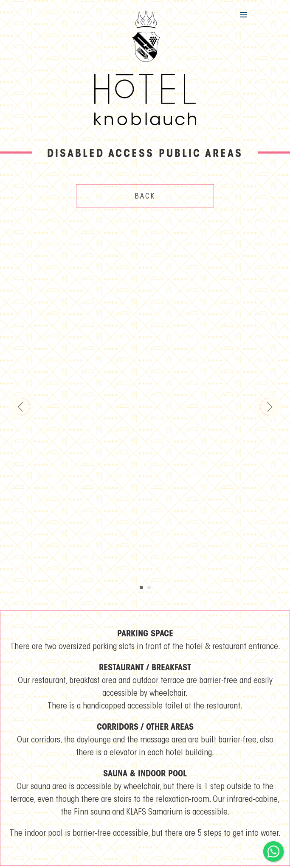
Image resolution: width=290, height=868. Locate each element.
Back (145, 197)
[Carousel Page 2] (149, 588)
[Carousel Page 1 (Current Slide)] (141, 588)
